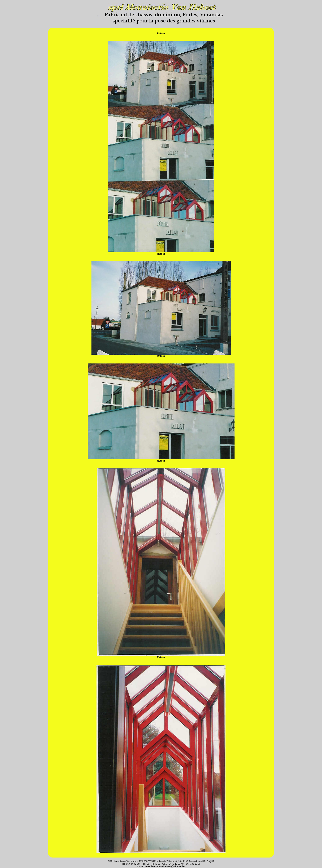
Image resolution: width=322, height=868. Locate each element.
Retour (161, 34)
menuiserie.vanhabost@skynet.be (165, 867)
